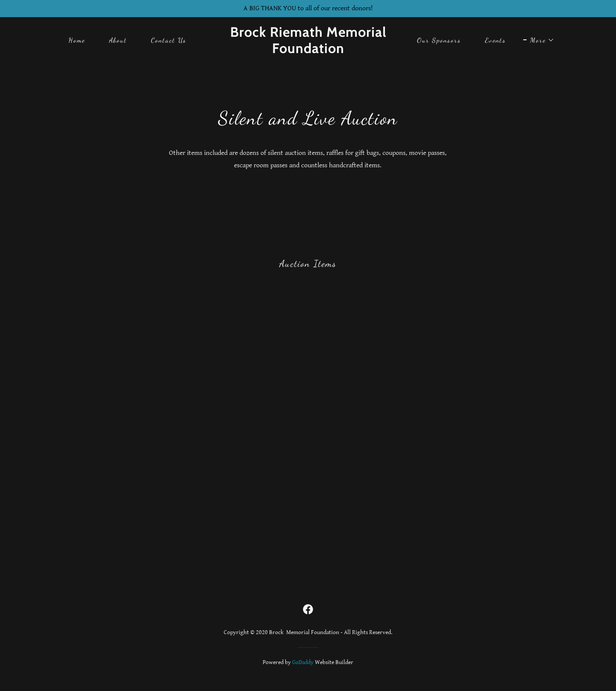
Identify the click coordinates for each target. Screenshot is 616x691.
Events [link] (496, 40)
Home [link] (77, 40)
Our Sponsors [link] (439, 40)
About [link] (118, 40)
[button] (539, 40)
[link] (308, 51)
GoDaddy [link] (303, 662)
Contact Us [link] (169, 40)
